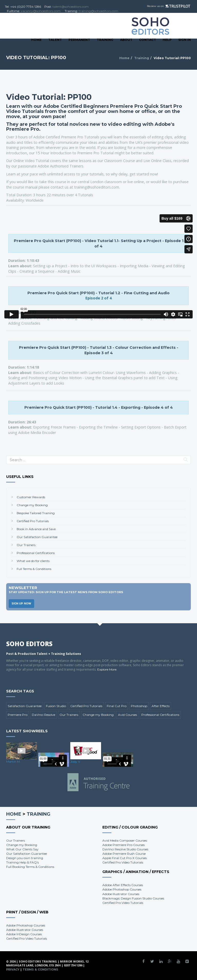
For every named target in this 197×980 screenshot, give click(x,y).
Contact (147, 40)
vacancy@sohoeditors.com (41, 11)
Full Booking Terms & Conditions (30, 867)
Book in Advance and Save (36, 529)
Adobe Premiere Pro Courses (124, 845)
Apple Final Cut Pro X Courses (125, 858)
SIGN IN (185, 40)
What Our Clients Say (22, 849)
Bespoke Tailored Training (36, 513)
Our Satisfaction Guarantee (37, 537)
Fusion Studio (56, 706)
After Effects (161, 706)
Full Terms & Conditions (34, 569)
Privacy (13, 969)
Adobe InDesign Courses (24, 934)
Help (167, 40)
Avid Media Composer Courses (125, 840)
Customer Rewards (31, 497)
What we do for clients (33, 561)
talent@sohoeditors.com (71, 7)
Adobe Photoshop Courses (122, 889)
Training (105, 40)
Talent (55, 40)
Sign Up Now (21, 604)
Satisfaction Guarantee (25, 706)
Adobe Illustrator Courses (121, 894)
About (126, 40)
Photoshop (139, 706)
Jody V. (76, 761)
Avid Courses (127, 715)
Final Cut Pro (117, 706)
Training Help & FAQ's (22, 862)
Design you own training (25, 858)
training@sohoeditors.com (98, 11)
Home (36, 40)
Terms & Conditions (40, 969)
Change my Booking (32, 505)
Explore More (107, 669)
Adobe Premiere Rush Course (124, 854)
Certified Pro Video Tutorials (123, 862)
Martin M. (13, 761)
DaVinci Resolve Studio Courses (125, 849)
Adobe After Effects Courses (123, 885)
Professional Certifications (36, 553)
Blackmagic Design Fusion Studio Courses (133, 898)
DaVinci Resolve (43, 715)
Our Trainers (26, 545)
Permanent (79, 40)
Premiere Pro (18, 715)
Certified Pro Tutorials (33, 521)
